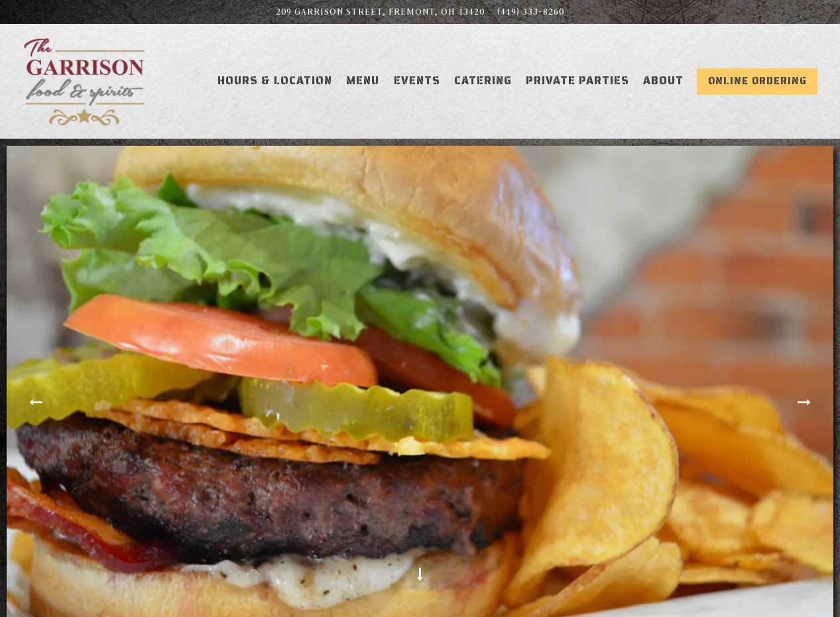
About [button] (663, 81)
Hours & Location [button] (275, 81)
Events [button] (417, 81)
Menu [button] (363, 81)
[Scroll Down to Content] (420, 575)
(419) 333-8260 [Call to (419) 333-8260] (531, 12)
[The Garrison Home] (85, 81)
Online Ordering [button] (757, 81)
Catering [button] (483, 81)
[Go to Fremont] (380, 12)
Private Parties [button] (577, 81)
